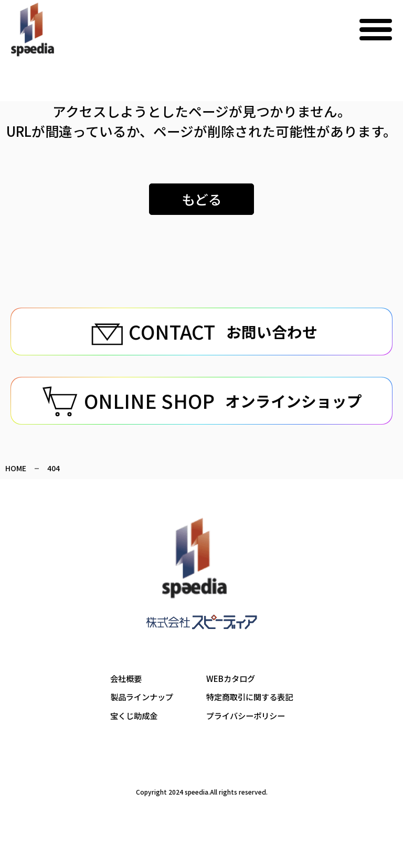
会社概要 (122, 710)
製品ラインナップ (139, 729)
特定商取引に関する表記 (251, 729)
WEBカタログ (231, 710)
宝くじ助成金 (131, 748)
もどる (202, 199)
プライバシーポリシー (247, 748)
